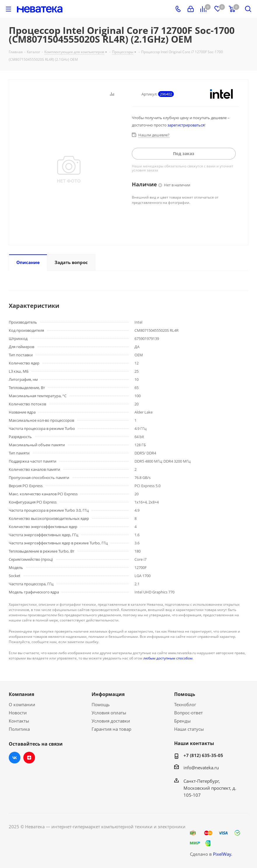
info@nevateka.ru (201, 768)
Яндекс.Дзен (29, 758)
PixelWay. (223, 854)
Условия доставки (111, 721)
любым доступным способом (168, 658)
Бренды (182, 721)
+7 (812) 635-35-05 (203, 755)
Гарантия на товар (111, 729)
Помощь (101, 704)
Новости (18, 713)
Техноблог (185, 704)
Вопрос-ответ (188, 713)
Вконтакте (15, 758)
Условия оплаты (109, 713)
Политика (19, 729)
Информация (108, 694)
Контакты (19, 721)
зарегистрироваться (186, 125)
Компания (21, 694)
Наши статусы (189, 729)
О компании (22, 704)
